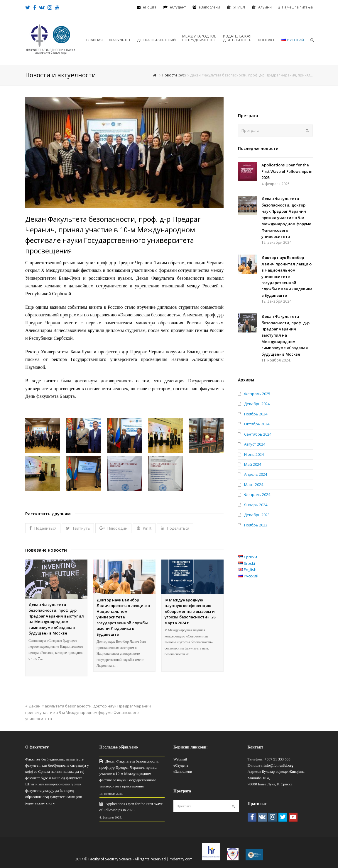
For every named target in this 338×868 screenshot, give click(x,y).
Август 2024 (255, 444)
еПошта (150, 7)
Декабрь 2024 (257, 404)
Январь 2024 (256, 505)
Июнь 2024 (254, 454)
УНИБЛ (239, 7)
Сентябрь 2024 (258, 434)
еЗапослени (209, 7)
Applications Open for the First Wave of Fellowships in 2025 (287, 171)
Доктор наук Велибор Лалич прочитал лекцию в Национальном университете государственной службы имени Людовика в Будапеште (123, 617)
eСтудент (178, 7)
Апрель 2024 (256, 474)
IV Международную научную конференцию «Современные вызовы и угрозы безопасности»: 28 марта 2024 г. (190, 611)
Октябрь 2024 (257, 424)
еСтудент (181, 765)
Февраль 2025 (257, 394)
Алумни (265, 7)
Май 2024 (253, 464)
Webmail (180, 759)
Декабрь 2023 (257, 515)
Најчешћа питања (297, 7)
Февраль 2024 (257, 494)
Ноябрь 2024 (256, 414)
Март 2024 (254, 485)
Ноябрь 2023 (256, 525)
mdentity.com (181, 859)
